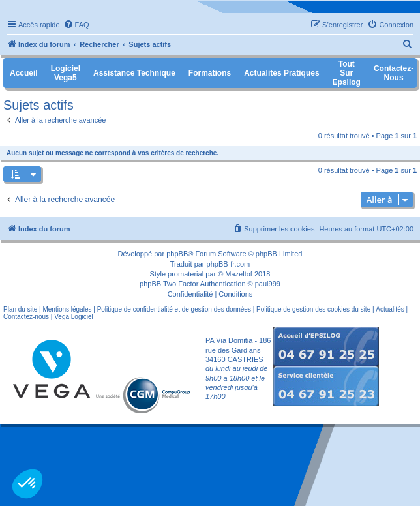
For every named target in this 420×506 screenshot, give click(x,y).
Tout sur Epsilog (347, 73)
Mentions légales (67, 309)
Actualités (390, 309)
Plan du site (20, 309)
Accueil (24, 73)
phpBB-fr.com (229, 264)
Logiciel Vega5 (66, 73)
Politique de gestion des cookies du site (313, 309)
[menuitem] (76, 25)
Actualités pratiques (281, 73)
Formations (210, 73)
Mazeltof (239, 274)
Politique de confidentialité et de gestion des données (174, 309)
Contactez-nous (26, 317)
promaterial (186, 274)
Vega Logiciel (74, 317)
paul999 (268, 284)
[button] (27, 484)
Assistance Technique (134, 73)
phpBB (177, 254)
